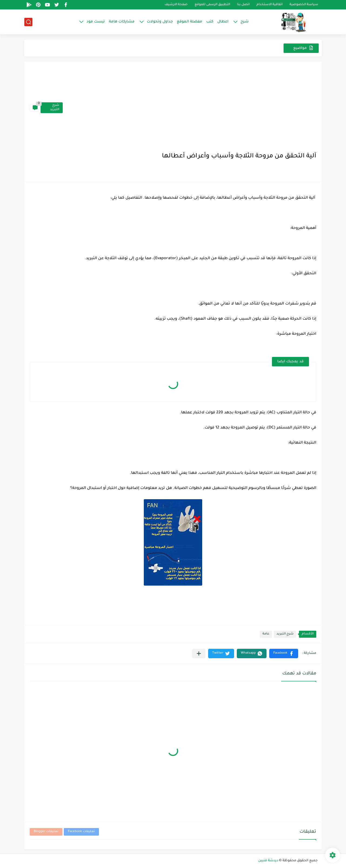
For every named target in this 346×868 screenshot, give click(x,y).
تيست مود (96, 22)
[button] (284, 653)
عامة (266, 634)
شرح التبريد (55, 108)
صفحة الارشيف (176, 5)
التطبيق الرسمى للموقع (212, 5)
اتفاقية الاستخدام (270, 5)
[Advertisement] (189, 108)
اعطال (223, 22)
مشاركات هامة (122, 22)
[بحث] (28, 22)
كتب (210, 22)
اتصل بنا (243, 5)
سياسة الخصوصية (304, 5)
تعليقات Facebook (81, 832)
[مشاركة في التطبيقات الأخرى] (199, 653)
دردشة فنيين (268, 861)
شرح (245, 22)
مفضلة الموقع (189, 22)
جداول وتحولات (160, 22)
